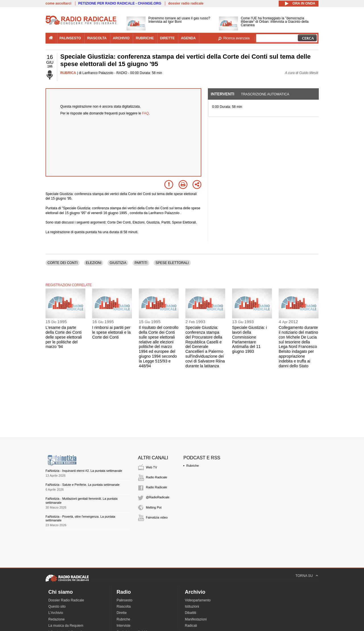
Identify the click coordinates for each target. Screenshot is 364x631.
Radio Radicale (157, 477)
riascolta (97, 38)
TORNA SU (304, 576)
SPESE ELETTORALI (172, 263)
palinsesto (70, 38)
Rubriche (193, 466)
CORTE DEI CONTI (63, 263)
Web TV (151, 467)
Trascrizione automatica (265, 94)
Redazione (56, 619)
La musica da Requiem (66, 626)
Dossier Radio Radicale (66, 600)
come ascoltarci (58, 3)
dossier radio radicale (186, 3)
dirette (167, 38)
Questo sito (57, 607)
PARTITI (141, 263)
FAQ (146, 113)
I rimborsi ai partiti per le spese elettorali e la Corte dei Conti (111, 332)
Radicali (191, 626)
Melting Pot (154, 507)
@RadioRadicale (158, 497)
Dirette (122, 613)
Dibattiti (191, 613)
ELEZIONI (94, 263)
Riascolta (124, 607)
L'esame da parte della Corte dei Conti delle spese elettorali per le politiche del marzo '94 (64, 337)
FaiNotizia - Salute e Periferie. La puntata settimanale (82, 485)
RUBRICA (68, 73)
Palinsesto (124, 600)
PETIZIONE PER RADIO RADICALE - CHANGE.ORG (120, 3)
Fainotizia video (157, 517)
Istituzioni (192, 607)
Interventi (223, 94)
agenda (188, 38)
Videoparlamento (198, 600)
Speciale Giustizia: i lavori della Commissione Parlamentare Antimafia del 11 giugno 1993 (249, 339)
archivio (121, 38)
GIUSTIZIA (118, 263)
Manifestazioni (196, 619)
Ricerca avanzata (236, 38)
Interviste (124, 626)
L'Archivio (56, 613)
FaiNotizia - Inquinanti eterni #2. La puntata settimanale (84, 471)
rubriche (145, 38)
